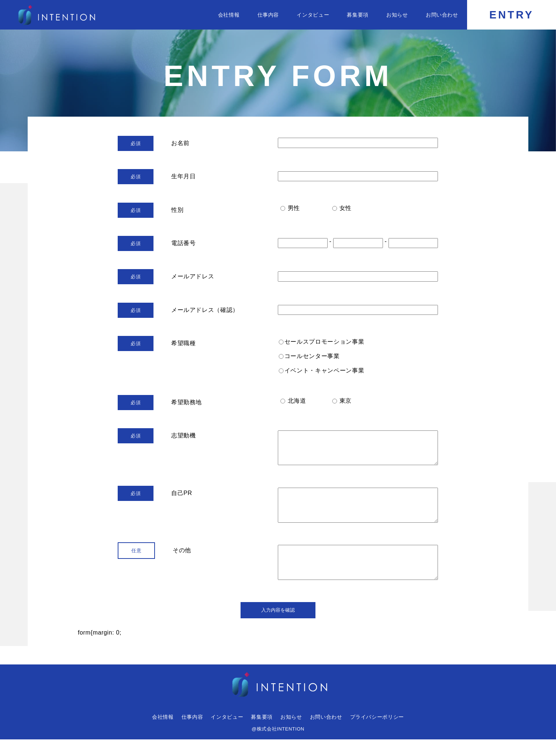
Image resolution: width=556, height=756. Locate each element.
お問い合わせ (442, 15)
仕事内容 (268, 15)
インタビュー (313, 15)
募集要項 (358, 15)
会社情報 (229, 15)
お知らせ (397, 15)
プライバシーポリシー (377, 733)
